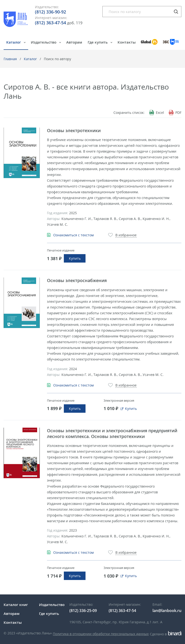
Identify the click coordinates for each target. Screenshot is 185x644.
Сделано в (166, 634)
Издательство (44, 42)
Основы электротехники (74, 130)
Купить (75, 258)
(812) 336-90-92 (50, 12)
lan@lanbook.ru (167, 611)
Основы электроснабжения (77, 280)
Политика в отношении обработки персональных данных (101, 634)
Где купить (98, 42)
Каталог (14, 42)
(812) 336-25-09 (83, 611)
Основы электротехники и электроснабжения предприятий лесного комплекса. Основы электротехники (112, 433)
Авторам (74, 42)
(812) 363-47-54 (50, 23)
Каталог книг (16, 605)
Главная (10, 59)
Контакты (127, 42)
